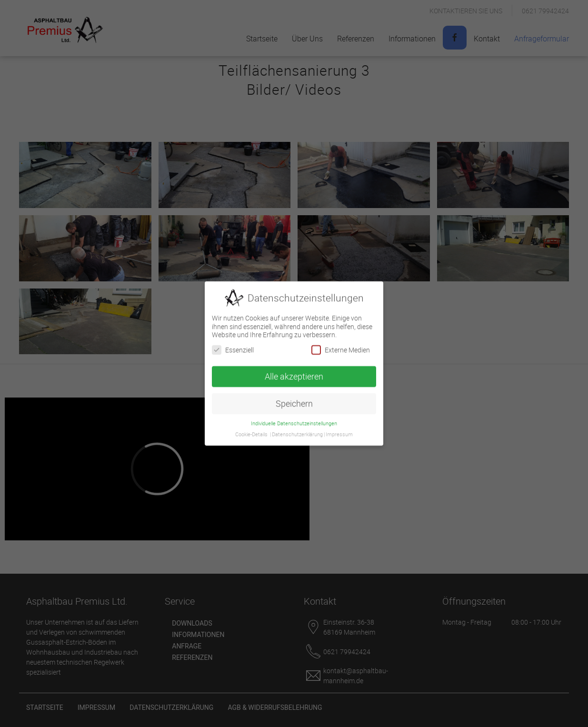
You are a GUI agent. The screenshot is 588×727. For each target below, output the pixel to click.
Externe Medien (341, 346)
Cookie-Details (251, 431)
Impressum (339, 431)
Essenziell (233, 346)
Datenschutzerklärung (297, 431)
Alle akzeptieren (294, 373)
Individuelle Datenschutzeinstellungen (294, 420)
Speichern (294, 400)
